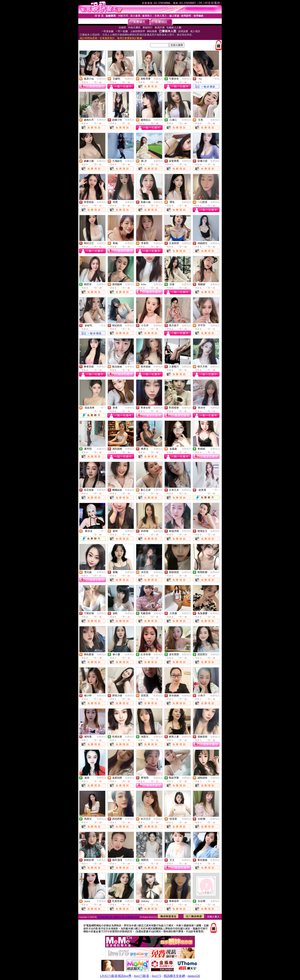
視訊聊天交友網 (174, 976)
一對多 (216, 79)
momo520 (194, 976)
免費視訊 (101, 79)
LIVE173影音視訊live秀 (116, 976)
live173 (157, 976)
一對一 (102, 408)
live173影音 (142, 976)
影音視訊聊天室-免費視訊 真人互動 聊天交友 (118, 917)
